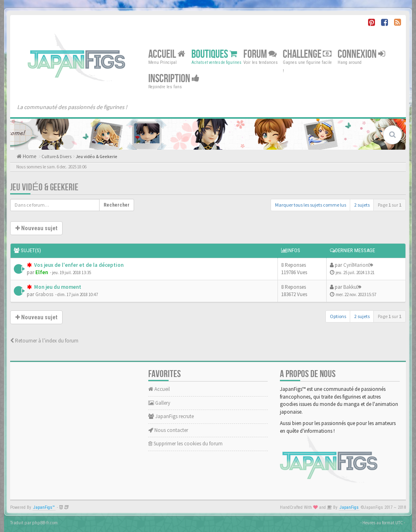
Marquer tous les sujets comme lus (311, 205)
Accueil (167, 54)
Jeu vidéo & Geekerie (96, 157)
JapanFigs (349, 507)
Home (29, 156)
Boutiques (214, 54)
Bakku (350, 287)
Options (338, 316)
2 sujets (362, 205)
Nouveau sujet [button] (36, 228)
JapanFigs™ (44, 507)
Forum (260, 54)
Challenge (307, 54)
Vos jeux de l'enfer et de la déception (78, 265)
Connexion (361, 54)
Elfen (42, 272)
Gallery (159, 403)
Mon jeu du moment (57, 287)
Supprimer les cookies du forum (185, 444)
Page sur (390, 205)
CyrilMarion (356, 265)
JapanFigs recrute (171, 416)
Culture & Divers (56, 157)
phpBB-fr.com (45, 523)
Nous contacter (168, 430)
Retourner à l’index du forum (44, 341)
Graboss (44, 294)
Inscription (174, 79)
